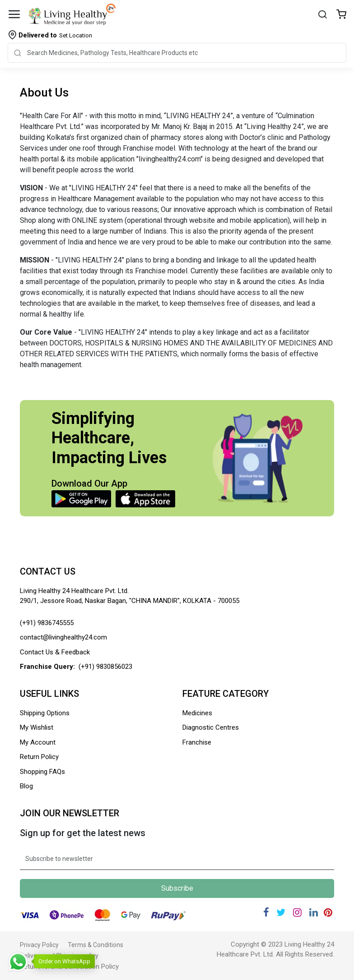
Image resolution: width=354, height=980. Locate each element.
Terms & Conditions (95, 945)
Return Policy (39, 757)
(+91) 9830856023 (105, 667)
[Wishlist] (341, 15)
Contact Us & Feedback (55, 652)
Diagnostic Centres (211, 727)
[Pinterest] (328, 913)
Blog (26, 786)
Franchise (197, 742)
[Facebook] (266, 913)
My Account (38, 742)
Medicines (197, 713)
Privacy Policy (39, 945)
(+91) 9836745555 (47, 623)
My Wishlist (37, 727)
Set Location (55, 35)
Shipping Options (45, 713)
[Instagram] (297, 913)
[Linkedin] (314, 913)
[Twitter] (281, 913)
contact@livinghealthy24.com (63, 637)
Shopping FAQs (42, 772)
